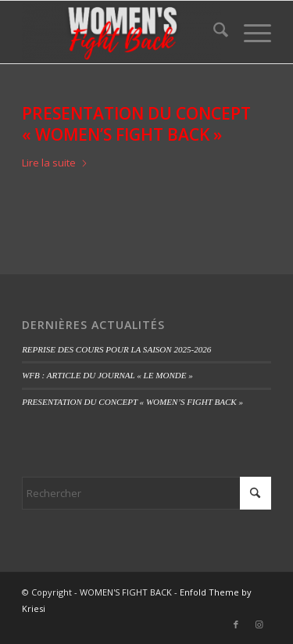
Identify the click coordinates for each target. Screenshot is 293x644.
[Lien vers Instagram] (259, 624)
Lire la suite (55, 163)
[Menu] (250, 32)
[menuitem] (213, 32)
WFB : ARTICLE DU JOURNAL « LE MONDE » (107, 375)
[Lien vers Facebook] (236, 624)
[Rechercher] (213, 32)
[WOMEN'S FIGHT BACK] (121, 32)
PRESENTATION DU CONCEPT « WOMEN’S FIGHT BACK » (136, 124)
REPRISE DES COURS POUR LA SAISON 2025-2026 (116, 349)
